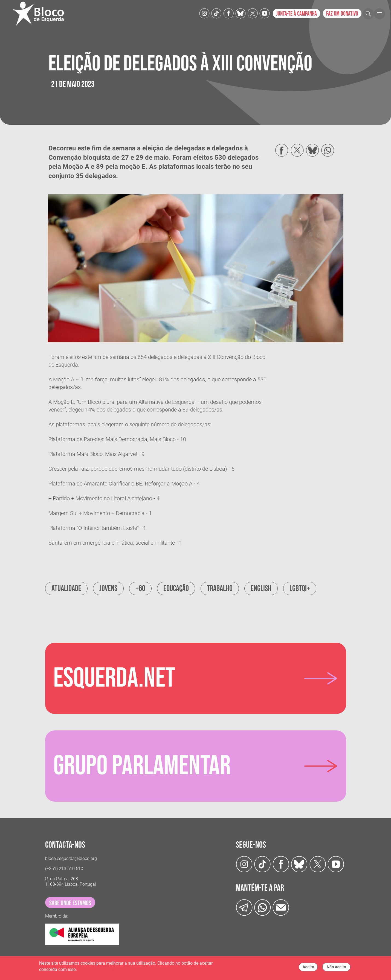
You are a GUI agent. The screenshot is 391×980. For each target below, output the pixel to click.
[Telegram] (244, 907)
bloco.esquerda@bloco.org (71, 858)
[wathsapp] (263, 907)
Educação (176, 588)
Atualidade (66, 588)
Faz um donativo (342, 14)
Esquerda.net (114, 678)
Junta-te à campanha (296, 14)
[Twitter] (241, 13)
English (261, 588)
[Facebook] (228, 13)
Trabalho (220, 588)
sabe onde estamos (70, 903)
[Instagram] (204, 13)
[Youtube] (265, 13)
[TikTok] (216, 13)
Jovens (108, 588)
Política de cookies (96, 971)
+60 (140, 588)
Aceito (308, 968)
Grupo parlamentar (142, 766)
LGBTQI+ (300, 588)
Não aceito (336, 968)
